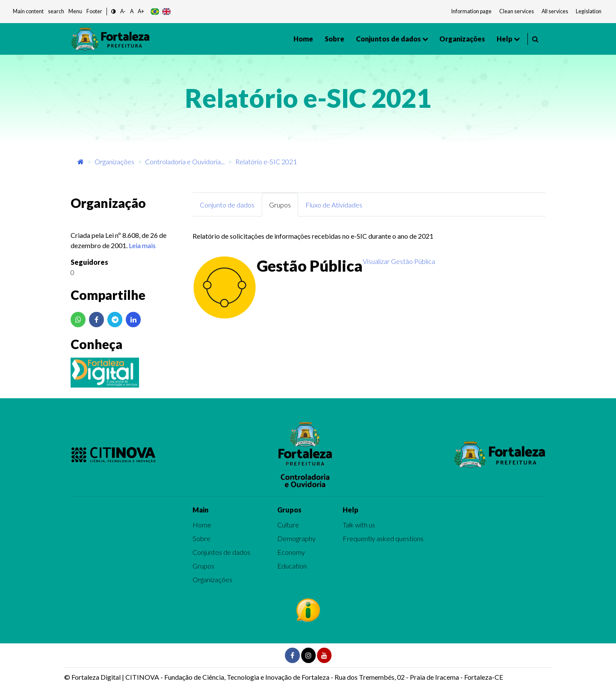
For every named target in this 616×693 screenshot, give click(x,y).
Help (505, 39)
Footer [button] (94, 11)
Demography (296, 538)
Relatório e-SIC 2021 (266, 161)
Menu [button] (75, 11)
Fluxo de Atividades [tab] (334, 205)
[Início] (81, 161)
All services (555, 11)
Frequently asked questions (383, 538)
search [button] (56, 11)
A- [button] (123, 11)
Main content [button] (28, 11)
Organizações (462, 39)
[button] (114, 12)
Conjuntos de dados (388, 39)
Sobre (335, 39)
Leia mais (142, 245)
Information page (471, 11)
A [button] (132, 11)
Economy (291, 552)
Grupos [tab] (280, 205)
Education (292, 566)
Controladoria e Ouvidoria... (185, 161)
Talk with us (359, 525)
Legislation (589, 11)
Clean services (517, 11)
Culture (288, 525)
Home (303, 39)
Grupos (203, 566)
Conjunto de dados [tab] (227, 205)
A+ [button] (141, 11)
